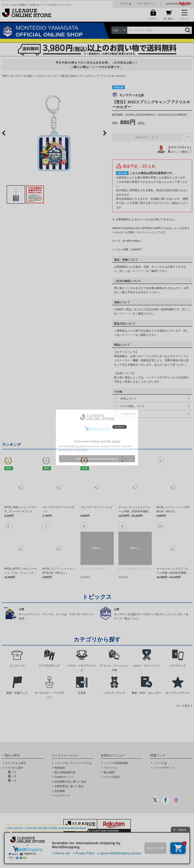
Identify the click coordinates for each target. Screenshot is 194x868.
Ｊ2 (14, 776)
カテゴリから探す (16, 763)
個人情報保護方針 (65, 772)
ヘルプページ (138, 271)
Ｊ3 (14, 780)
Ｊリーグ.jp (125, 4)
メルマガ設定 (112, 777)
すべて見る (183, 706)
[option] (54, 133)
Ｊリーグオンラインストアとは (73, 763)
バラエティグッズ (45, 76)
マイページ (111, 768)
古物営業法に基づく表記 (69, 786)
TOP (5, 76)
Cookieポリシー (64, 777)
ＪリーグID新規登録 (116, 763)
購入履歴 (109, 772)
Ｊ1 (14, 772)
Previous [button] (4, 133)
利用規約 (60, 768)
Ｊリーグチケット (146, 4)
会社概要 (60, 791)
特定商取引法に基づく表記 (70, 782)
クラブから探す (14, 768)
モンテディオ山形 (21, 76)
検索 (188, 30)
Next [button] (105, 133)
